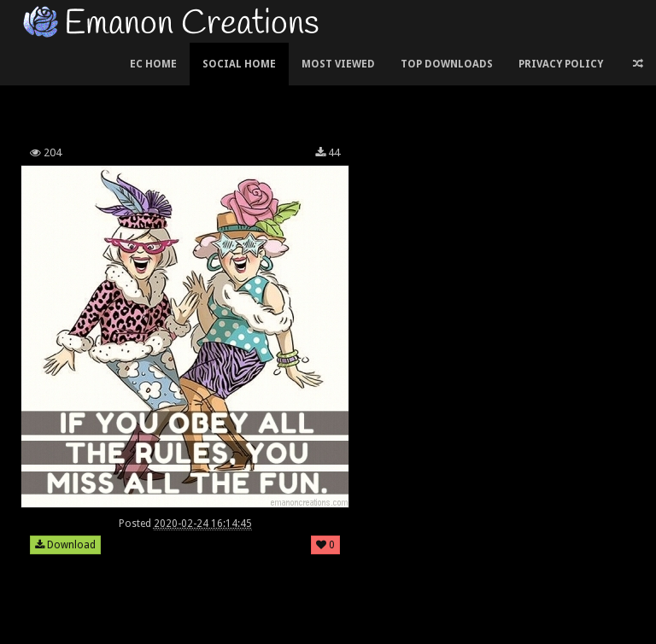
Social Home (239, 64)
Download (65, 545)
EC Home (153, 64)
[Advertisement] (328, 89)
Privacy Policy (561, 64)
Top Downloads (447, 64)
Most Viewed (338, 64)
